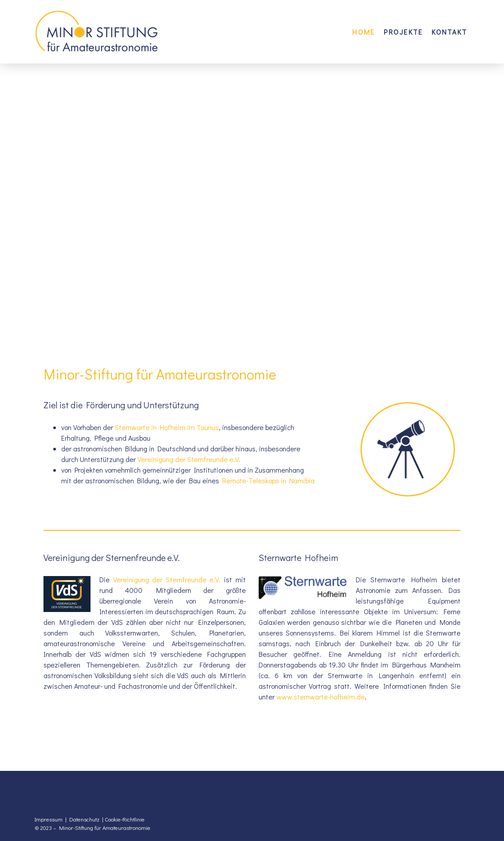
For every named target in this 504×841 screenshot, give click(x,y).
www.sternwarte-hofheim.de (321, 697)
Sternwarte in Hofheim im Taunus (167, 427)
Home (364, 32)
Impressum (49, 819)
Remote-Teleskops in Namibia (268, 480)
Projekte (403, 32)
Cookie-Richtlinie (125, 819)
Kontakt (449, 32)
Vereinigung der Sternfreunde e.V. (189, 459)
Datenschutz (84, 819)
